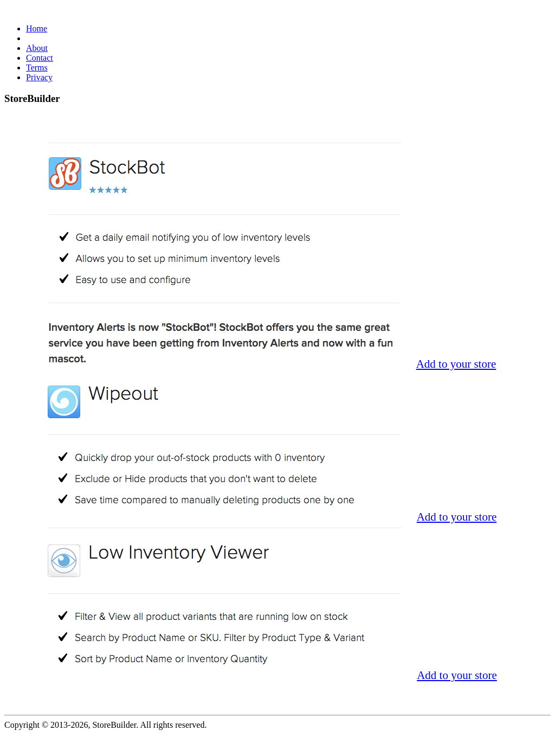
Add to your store (456, 364)
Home (37, 28)
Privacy (39, 77)
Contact (40, 58)
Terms (37, 68)
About (37, 48)
